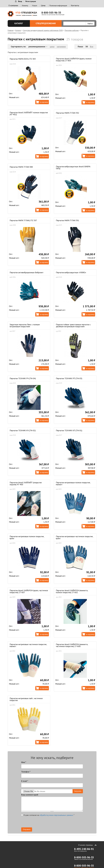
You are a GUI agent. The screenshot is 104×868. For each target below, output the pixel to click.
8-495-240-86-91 (84, 849)
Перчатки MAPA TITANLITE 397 (23, 220)
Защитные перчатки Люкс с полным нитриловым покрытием (25, 325)
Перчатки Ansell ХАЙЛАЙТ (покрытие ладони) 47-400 (26, 483)
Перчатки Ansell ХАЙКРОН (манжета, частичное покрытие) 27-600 (72, 645)
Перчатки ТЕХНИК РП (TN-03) (69, 378)
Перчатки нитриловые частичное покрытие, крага (75, 537)
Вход (20, 1)
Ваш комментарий (30, 795)
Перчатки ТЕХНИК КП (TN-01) (69, 430)
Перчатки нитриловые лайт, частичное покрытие (26, 699)
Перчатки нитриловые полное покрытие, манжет (73, 483)
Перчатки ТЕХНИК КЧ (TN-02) (23, 430)
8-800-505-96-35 (51, 13)
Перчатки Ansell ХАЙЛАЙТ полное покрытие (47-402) (29, 113)
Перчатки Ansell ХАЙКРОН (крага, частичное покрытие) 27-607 (29, 591)
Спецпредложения (47, 23)
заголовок (61, 47)
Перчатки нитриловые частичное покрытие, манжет (28, 645)
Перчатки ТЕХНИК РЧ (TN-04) (23, 378)
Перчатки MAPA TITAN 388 (21, 167)
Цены (43, 5)
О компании (13, 5)
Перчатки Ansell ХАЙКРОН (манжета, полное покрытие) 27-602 (72, 591)
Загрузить (78, 791)
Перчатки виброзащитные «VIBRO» (71, 272)
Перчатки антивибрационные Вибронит (27, 272)
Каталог (20, 23)
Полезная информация (58, 6)
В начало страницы (86, 845)
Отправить (27, 829)
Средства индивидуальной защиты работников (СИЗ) (43, 30)
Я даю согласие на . (48, 815)
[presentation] (61, 823)
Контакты (75, 5)
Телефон (26, 772)
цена (52, 47)
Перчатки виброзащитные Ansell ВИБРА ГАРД (73, 167)
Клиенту (25, 6)
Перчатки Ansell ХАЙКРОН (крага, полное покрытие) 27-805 (74, 60)
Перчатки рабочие (72, 30)
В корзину (44, 102)
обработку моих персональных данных (56, 815)
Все (92, 47)
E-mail (25, 781)
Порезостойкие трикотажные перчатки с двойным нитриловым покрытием (73, 325)
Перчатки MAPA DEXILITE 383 (23, 59)
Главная (11, 30)
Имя (24, 762)
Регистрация (31, 1)
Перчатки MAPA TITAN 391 (67, 220)
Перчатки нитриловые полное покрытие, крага (27, 537)
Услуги (35, 6)
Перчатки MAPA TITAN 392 (67, 113)
